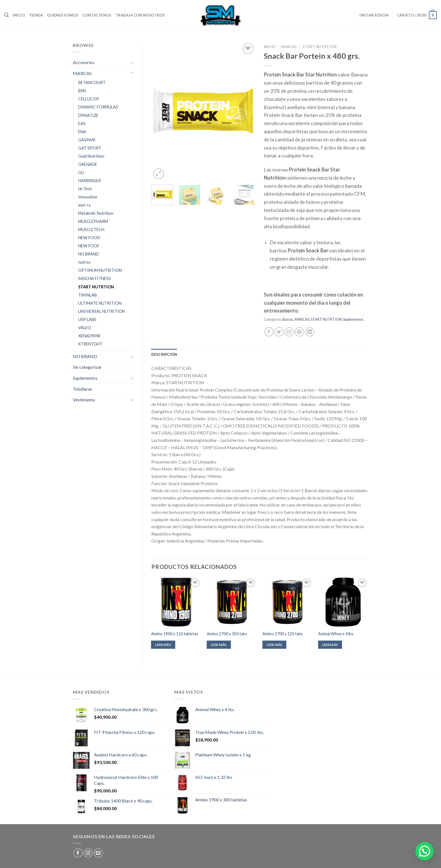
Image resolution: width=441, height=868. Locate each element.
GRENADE (88, 164)
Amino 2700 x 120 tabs (283, 634)
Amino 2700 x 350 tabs (227, 634)
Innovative (88, 197)
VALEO (85, 328)
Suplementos (85, 378)
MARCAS (82, 73)
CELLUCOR (88, 99)
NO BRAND (89, 254)
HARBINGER (90, 181)
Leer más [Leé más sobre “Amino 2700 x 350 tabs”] (219, 645)
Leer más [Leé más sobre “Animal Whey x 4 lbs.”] (330, 645)
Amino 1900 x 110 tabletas (175, 634)
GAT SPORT (90, 148)
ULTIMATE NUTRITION (100, 303)
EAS (82, 124)
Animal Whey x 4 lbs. (336, 634)
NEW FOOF (89, 246)
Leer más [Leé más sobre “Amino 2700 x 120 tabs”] (274, 645)
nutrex (84, 262)
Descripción (164, 354)
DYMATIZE (88, 115)
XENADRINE (89, 336)
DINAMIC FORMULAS (98, 107)
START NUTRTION (96, 287)
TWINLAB (87, 295)
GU (81, 172)
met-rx (84, 205)
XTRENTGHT (90, 344)
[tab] (164, 354)
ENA (82, 132)
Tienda (36, 15)
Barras (288, 319)
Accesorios (84, 62)
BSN (82, 91)
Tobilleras (83, 389)
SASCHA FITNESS (94, 278)
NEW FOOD (89, 238)
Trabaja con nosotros (140, 15)
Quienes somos (63, 15)
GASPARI (87, 140)
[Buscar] (6, 15)
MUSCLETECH (91, 230)
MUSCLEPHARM (93, 221)
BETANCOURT (92, 82)
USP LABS (87, 319)
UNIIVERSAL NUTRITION (102, 311)
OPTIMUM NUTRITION (100, 270)
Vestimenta (84, 400)
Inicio (19, 15)
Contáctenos (97, 15)
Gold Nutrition (91, 156)
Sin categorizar (87, 367)
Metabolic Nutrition (96, 213)
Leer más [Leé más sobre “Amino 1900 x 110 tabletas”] (163, 645)
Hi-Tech (85, 189)
